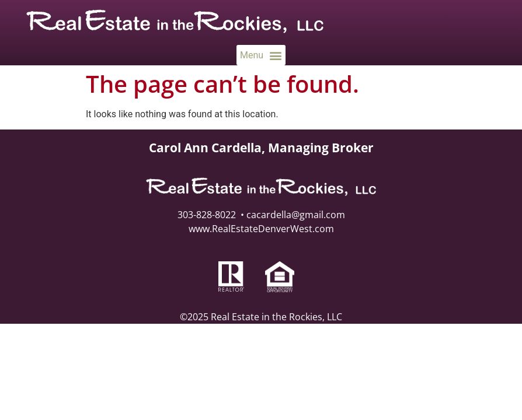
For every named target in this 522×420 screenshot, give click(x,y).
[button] (261, 55)
